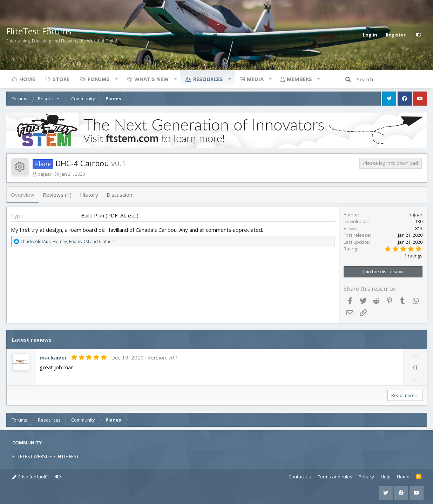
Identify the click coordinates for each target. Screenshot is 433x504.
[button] (116, 79)
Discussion (119, 195)
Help (386, 477)
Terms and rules (335, 477)
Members (299, 79)
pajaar (45, 174)
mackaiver (53, 357)
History (89, 195)
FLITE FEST (68, 456)
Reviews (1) (57, 195)
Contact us (300, 477)
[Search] (392, 79)
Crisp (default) (30, 477)
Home (27, 79)
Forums (99, 79)
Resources (208, 79)
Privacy (366, 477)
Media (255, 79)
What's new (151, 79)
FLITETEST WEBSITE (32, 456)
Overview (23, 195)
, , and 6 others (68, 241)
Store (61, 79)
